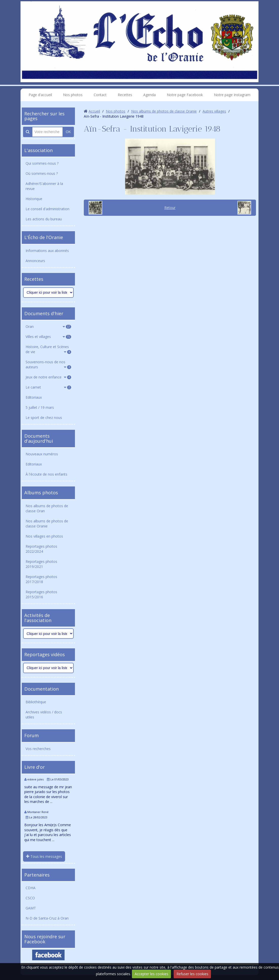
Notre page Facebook (185, 95)
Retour (170, 208)
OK (68, 132)
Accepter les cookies (152, 974)
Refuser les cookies (192, 974)
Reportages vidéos (45, 654)
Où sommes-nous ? (42, 173)
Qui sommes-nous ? (42, 163)
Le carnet (48, 387)
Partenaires (37, 875)
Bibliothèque (36, 702)
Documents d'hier (44, 313)
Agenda (150, 95)
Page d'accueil (40, 95)
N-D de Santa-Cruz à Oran (47, 918)
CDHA (31, 888)
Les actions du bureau (44, 219)
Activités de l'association (38, 618)
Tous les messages (44, 856)
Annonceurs (35, 261)
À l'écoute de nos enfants (46, 474)
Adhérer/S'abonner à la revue (44, 186)
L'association (38, 150)
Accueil (94, 111)
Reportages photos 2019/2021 (41, 564)
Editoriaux (34, 397)
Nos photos (73, 95)
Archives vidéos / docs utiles (44, 715)
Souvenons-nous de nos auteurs (48, 364)
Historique (34, 199)
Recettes (125, 95)
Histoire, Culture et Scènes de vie (48, 349)
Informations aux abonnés (47, 251)
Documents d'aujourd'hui (39, 438)
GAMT (31, 908)
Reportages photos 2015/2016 (41, 594)
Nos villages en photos (44, 536)
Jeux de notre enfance (48, 377)
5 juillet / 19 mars (40, 407)
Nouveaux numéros (42, 454)
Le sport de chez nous (44, 418)
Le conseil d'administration (47, 209)
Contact (100, 95)
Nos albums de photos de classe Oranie (47, 524)
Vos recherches (38, 749)
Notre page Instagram (232, 95)
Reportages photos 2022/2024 (41, 549)
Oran (48, 326)
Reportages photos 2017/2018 (41, 579)
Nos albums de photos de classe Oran (47, 508)
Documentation (42, 689)
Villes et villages (48, 337)
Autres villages (214, 111)
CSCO (30, 898)
